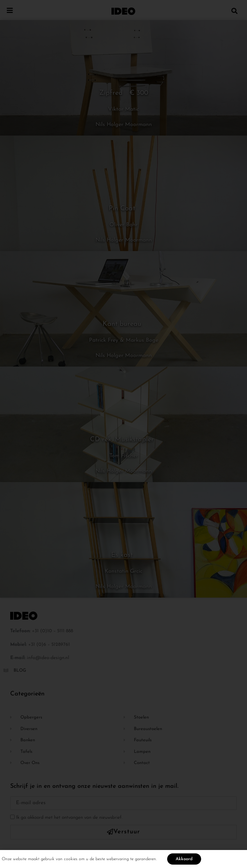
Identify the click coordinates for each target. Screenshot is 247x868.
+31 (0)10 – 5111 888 (52, 631)
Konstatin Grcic (123, 571)
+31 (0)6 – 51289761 (49, 645)
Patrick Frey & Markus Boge (124, 340)
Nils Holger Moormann (124, 125)
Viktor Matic (123, 109)
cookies (71, 860)
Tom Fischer (124, 456)
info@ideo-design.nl (48, 658)
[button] (235, 11)
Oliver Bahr (123, 225)
